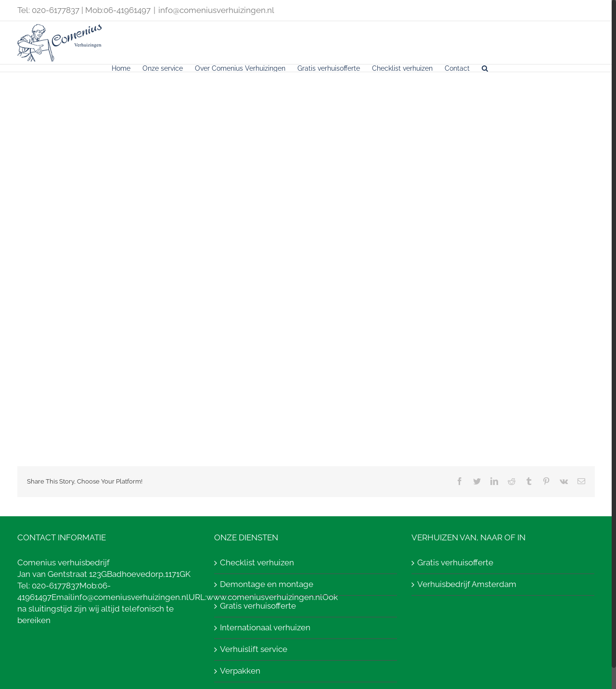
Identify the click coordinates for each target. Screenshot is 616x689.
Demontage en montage (267, 584)
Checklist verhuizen (257, 562)
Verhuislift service (254, 649)
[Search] (485, 68)
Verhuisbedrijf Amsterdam (467, 584)
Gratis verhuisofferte (258, 606)
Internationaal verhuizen (265, 627)
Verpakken (240, 671)
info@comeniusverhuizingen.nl (216, 10)
